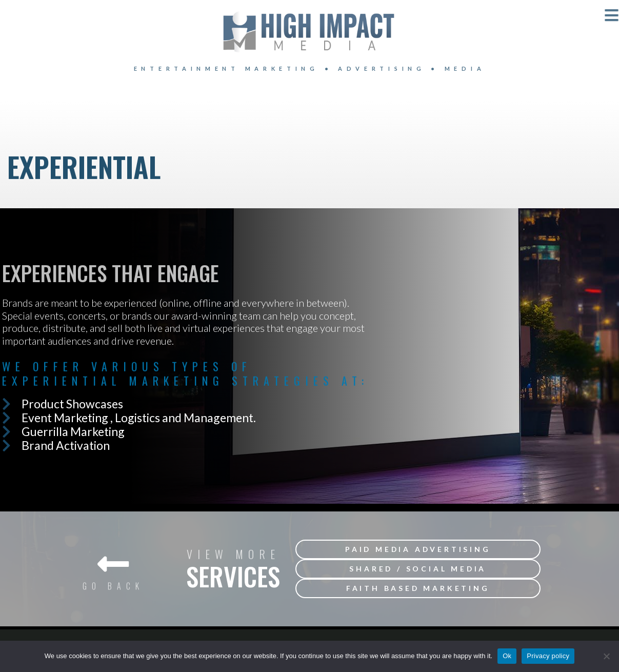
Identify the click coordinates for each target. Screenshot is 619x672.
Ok (507, 656)
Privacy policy (548, 656)
